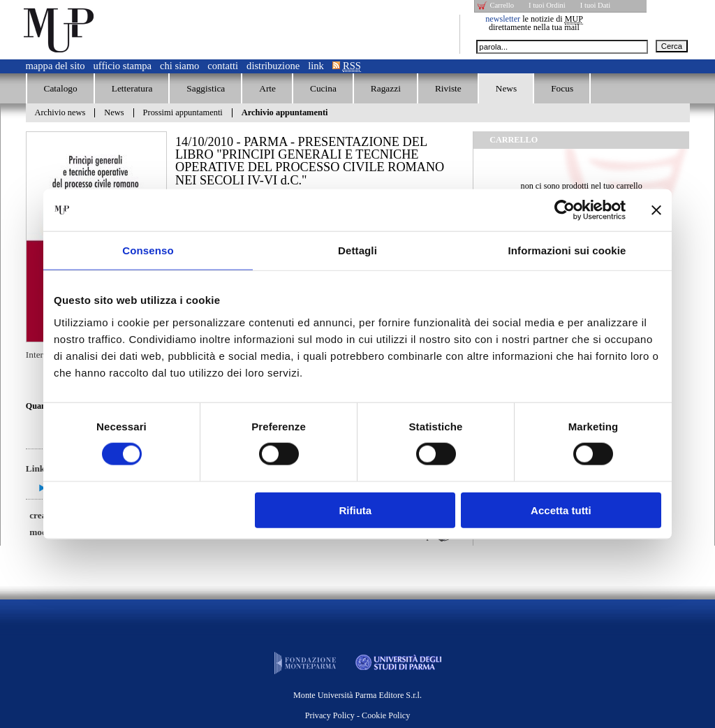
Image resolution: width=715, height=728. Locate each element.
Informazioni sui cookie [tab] (567, 250)
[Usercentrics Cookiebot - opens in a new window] (565, 210)
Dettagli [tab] (357, 250)
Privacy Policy (330, 715)
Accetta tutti (561, 510)
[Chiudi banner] (656, 210)
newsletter (503, 19)
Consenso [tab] (148, 250)
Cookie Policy (386, 715)
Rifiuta (356, 510)
